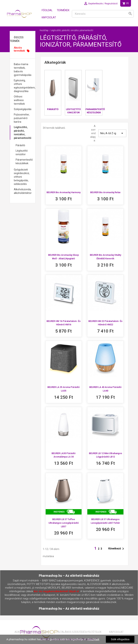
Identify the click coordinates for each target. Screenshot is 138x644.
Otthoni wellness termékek (19, 100)
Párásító (20, 145)
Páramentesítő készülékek (24, 161)
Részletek (93, 639)
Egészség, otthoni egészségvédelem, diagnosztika (25, 86)
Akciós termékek (22, 49)
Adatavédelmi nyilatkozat (32, 632)
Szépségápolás (23, 109)
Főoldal (47, 10)
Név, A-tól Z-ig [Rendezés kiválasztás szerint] (112, 133)
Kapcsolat (49, 17)
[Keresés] (103, 14)
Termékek (63, 10)
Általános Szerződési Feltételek (79, 632)
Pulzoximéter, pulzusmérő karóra (22, 118)
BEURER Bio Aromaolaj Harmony (64, 192)
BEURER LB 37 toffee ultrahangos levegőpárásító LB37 (64, 523)
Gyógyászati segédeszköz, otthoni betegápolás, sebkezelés (22, 177)
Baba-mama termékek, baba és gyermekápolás (23, 70)
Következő (117, 549)
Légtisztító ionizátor (22, 153)
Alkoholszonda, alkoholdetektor (23, 191)
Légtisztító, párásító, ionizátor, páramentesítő (23, 133)
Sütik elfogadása (120, 639)
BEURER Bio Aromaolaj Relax (105, 192)
